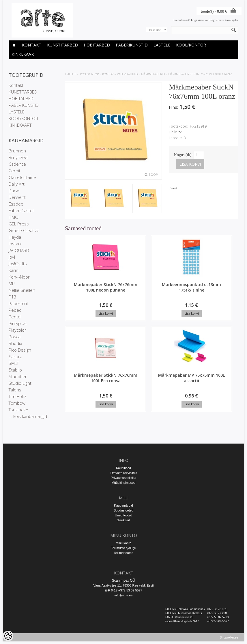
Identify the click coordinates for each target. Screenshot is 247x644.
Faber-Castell (21, 210)
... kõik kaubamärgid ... (30, 416)
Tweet (173, 188)
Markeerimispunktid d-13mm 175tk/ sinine (133, 290)
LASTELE (162, 45)
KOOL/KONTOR (191, 45)
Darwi (14, 191)
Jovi (12, 257)
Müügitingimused (123, 483)
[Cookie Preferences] (8, 636)
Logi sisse (197, 20)
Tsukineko (18, 410)
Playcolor (17, 330)
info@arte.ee (123, 595)
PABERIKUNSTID (132, 45)
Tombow (17, 403)
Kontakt (32, 45)
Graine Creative (24, 230)
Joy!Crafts (18, 264)
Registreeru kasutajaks (224, 20)
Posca (15, 337)
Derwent (17, 197)
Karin (14, 270)
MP (12, 283)
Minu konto (124, 543)
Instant (15, 244)
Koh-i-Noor (19, 277)
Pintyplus (18, 323)
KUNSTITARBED (62, 45)
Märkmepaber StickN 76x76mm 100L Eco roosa (175, 293)
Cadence (17, 164)
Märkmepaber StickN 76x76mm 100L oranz (200, 74)
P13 (13, 297)
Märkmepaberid (153, 74)
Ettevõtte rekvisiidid (124, 473)
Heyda (15, 237)
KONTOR (108, 74)
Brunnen (17, 151)
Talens (15, 390)
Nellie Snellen (22, 290)
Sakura (15, 356)
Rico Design (20, 350)
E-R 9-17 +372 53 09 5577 (124, 590)
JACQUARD (19, 250)
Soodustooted (124, 510)
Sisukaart (124, 520)
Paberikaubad (127, 74)
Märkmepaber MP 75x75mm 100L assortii (220, 290)
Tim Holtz (17, 396)
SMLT (14, 363)
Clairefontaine (22, 177)
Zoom (154, 175)
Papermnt (18, 303)
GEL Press (19, 224)
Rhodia (15, 343)
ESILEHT (70, 74)
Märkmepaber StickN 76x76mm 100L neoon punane (85, 293)
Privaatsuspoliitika (124, 478)
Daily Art (17, 184)
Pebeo (15, 310)
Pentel (15, 317)
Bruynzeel (18, 157)
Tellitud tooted (124, 553)
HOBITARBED (97, 45)
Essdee (16, 204)
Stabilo (15, 370)
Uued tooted (124, 515)
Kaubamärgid (123, 505)
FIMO (14, 217)
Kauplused (124, 468)
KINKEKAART (24, 54)
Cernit (15, 171)
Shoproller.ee (229, 640)
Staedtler (18, 376)
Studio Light (20, 383)
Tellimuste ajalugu (123, 548)
